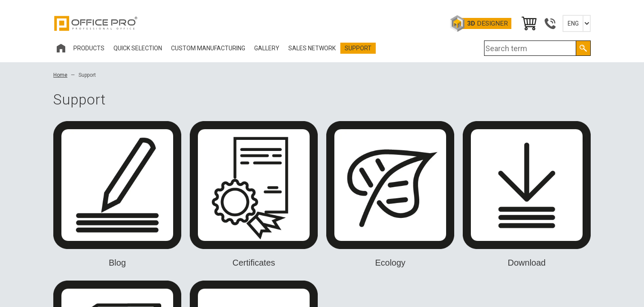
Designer (487, 23)
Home (60, 75)
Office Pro (96, 23)
